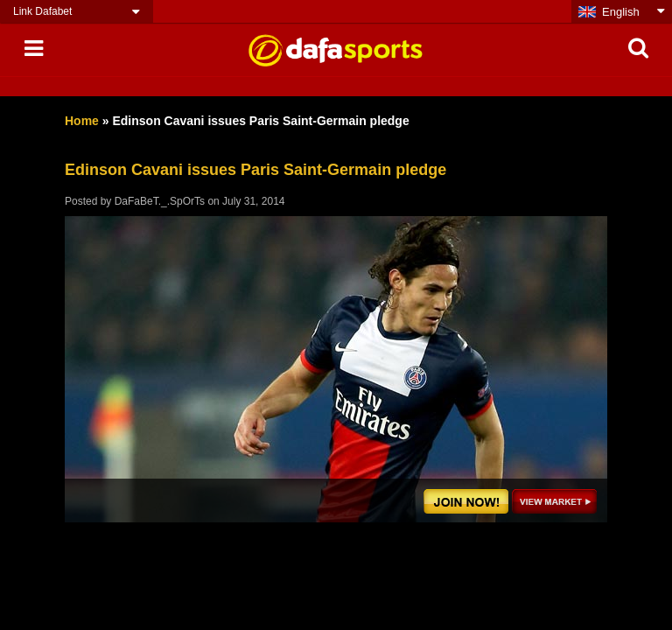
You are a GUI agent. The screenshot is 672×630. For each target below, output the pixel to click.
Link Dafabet (42, 11)
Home (82, 121)
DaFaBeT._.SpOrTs (160, 201)
